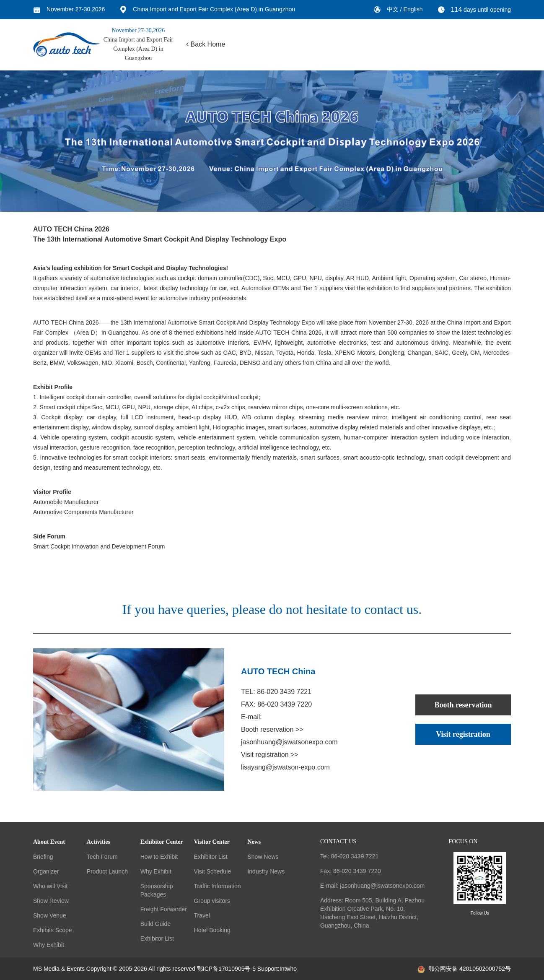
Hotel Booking (212, 930)
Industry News (266, 871)
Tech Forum (102, 857)
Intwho (288, 969)
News (254, 842)
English (413, 9)
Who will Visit (50, 886)
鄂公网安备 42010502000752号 (464, 969)
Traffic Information (218, 886)
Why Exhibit (49, 945)
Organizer (46, 871)
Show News (263, 857)
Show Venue (50, 915)
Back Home (206, 44)
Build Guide (155, 924)
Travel (202, 915)
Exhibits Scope (53, 930)
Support (268, 969)
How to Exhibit (159, 857)
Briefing (43, 857)
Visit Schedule (212, 871)
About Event (49, 842)
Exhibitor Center (162, 842)
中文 (394, 9)
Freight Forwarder (164, 909)
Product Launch (107, 871)
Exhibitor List (157, 938)
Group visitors (212, 901)
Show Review (51, 901)
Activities (98, 842)
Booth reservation (463, 705)
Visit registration (463, 734)
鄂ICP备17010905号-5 (226, 969)
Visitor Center (212, 842)
